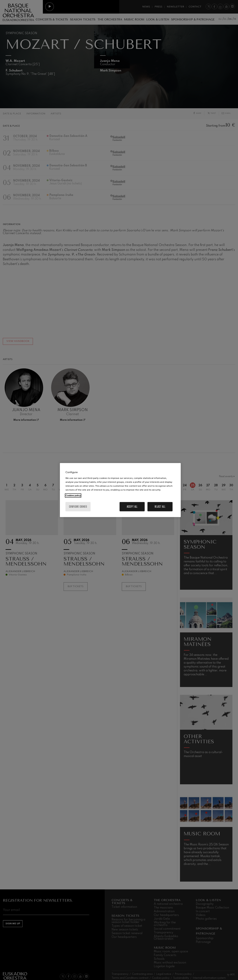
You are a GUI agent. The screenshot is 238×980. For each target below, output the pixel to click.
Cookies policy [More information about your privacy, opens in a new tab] (73, 495)
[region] (120, 490)
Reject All (160, 506)
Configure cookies (78, 506)
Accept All (132, 506)
